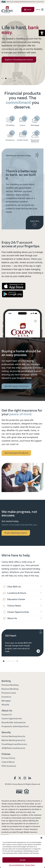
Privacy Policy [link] (30, 865)
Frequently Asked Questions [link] (15, 726)
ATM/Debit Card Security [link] (13, 748)
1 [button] (6, 78)
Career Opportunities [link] (12, 719)
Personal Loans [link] (9, 693)
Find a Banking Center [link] (16, 533)
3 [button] (11, 78)
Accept (23, 860)
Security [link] (6, 732)
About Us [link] (7, 711)
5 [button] (14, 661)
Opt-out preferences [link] (16, 865)
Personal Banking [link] (10, 685)
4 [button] (11, 661)
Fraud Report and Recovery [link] (14, 744)
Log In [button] (28, 9)
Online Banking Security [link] (13, 736)
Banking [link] (6, 681)
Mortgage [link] (6, 701)
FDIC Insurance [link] (9, 766)
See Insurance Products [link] (16, 453)
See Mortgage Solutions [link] (17, 386)
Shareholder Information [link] (14, 722)
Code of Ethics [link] (8, 762)
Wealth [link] (5, 705)
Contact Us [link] (7, 715)
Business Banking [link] (10, 689)
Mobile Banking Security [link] (13, 740)
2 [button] (8, 78)
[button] (42, 33)
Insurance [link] (6, 697)
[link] (7, 9)
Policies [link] (6, 754)
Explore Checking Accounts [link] (19, 60)
